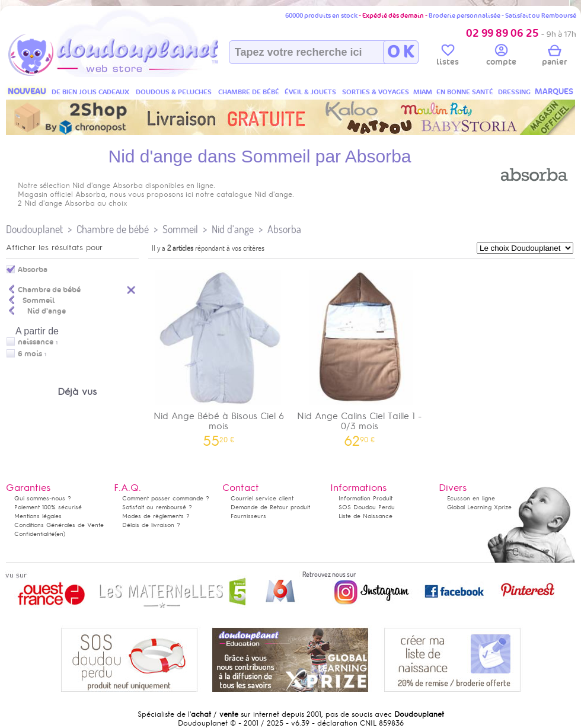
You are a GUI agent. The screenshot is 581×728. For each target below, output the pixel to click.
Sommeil (180, 229)
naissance (36, 342)
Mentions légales (38, 516)
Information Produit (365, 498)
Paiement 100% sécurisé (48, 507)
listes (448, 57)
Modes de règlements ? (156, 516)
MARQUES (554, 92)
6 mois (30, 354)
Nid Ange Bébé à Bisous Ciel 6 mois (219, 355)
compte (501, 57)
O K (400, 52)
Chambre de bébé (113, 229)
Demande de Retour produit (270, 507)
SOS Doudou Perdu (367, 507)
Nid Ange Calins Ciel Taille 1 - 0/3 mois (360, 355)
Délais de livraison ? (151, 525)
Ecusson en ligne (471, 498)
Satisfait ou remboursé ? (157, 507)
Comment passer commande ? (166, 498)
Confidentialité (34, 534)
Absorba (284, 229)
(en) (60, 534)
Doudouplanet (34, 229)
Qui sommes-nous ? (43, 498)
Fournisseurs (248, 516)
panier (554, 57)
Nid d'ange (233, 229)
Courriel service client (262, 498)
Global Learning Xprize (479, 507)
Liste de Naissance (365, 516)
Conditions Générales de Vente (59, 525)
